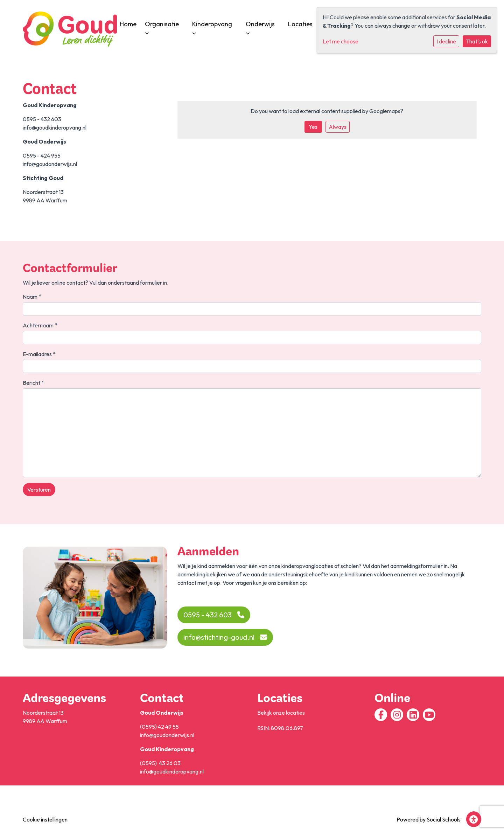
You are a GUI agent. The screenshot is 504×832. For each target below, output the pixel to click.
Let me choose (341, 41)
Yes (313, 127)
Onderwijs (260, 27)
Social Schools (444, 819)
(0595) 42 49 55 (159, 727)
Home (128, 24)
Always (338, 127)
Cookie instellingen (45, 819)
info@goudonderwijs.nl (167, 735)
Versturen (39, 490)
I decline (446, 41)
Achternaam (40, 325)
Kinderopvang (212, 27)
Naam (32, 297)
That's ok (477, 41)
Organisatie (162, 27)
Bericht (33, 383)
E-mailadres (39, 354)
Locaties (300, 24)
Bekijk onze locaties (281, 713)
